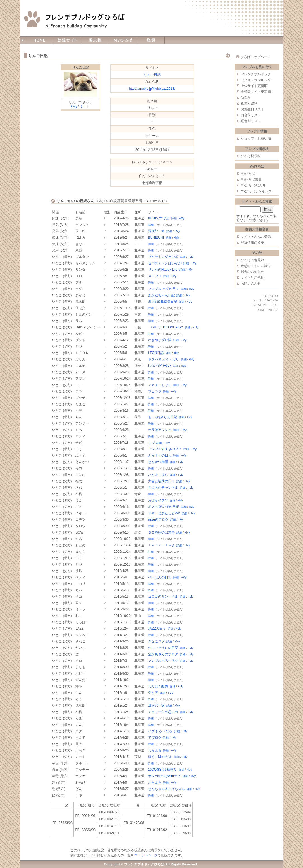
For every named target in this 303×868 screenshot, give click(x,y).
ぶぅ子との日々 (160, 455)
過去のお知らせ (252, 272)
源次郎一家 (156, 231)
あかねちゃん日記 (161, 295)
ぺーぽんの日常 (160, 577)
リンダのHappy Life (163, 270)
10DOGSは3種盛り (162, 770)
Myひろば (248, 174)
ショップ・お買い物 (256, 139)
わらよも (155, 750)
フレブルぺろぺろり (163, 661)
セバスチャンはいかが (165, 263)
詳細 (174, 218)
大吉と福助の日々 (161, 481)
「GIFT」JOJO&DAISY (166, 327)
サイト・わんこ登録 (256, 237)
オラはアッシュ (160, 430)
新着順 (246, 98)
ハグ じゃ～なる (160, 731)
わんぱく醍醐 (158, 686)
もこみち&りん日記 (163, 417)
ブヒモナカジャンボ (163, 257)
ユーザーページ (146, 855)
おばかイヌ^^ (158, 500)
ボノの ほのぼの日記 (164, 507)
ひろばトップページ (256, 57)
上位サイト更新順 (254, 86)
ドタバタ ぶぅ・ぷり (164, 359)
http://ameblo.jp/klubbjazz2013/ (152, 89)
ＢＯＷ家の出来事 (161, 532)
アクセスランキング (256, 80)
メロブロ (155, 276)
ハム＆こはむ (158, 475)
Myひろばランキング (256, 191)
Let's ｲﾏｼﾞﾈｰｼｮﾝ (159, 366)
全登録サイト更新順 (256, 92)
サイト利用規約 (252, 278)
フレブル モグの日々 (164, 289)
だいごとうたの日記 (163, 648)
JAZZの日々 (157, 629)
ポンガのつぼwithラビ (164, 776)
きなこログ (156, 641)
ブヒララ (155, 391)
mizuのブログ (158, 520)
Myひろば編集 (251, 180)
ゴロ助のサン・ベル (163, 597)
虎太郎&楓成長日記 (163, 302)
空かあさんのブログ (163, 654)
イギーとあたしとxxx (164, 513)
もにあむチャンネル (163, 488)
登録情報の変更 (252, 243)
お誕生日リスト (252, 109)
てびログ (155, 738)
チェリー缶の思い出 (163, 712)
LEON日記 (156, 353)
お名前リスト (251, 115)
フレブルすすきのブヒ (165, 449)
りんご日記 (80, 67)
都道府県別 (249, 103)
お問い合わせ (251, 283)
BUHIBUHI (156, 237)
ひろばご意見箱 (252, 260)
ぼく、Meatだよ (160, 757)
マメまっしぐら (160, 385)
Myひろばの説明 (253, 185)
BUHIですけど (159, 218)
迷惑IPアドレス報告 (256, 266)
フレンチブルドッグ (256, 74)
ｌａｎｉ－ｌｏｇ (161, 545)
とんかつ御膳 (158, 462)
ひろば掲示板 (251, 156)
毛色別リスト (251, 121)
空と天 (153, 693)
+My (74, 106)
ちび (151, 443)
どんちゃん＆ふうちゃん (166, 789)
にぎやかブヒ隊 (160, 340)
